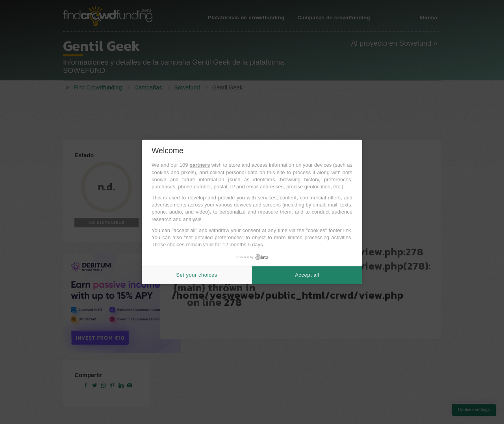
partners (200, 165)
